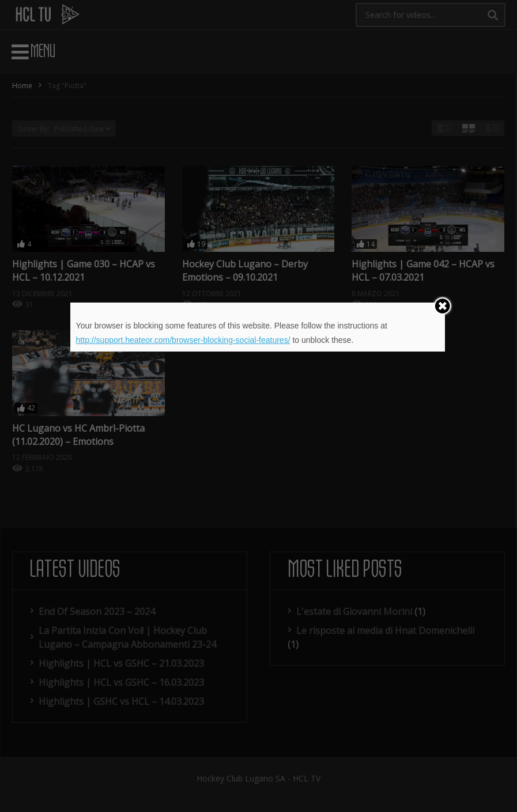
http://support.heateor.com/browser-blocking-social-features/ (183, 340)
